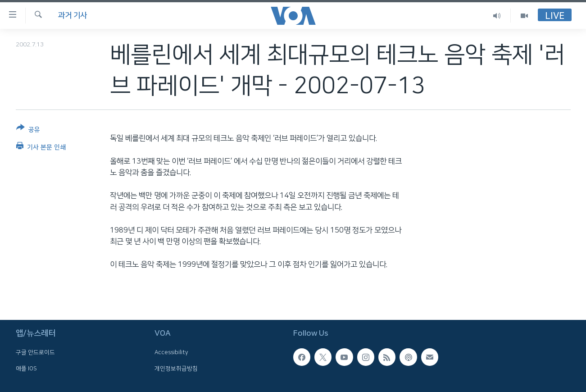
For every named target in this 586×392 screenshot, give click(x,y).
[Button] (28, 130)
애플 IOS (26, 369)
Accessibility (171, 353)
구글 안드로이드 (35, 353)
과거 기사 (73, 15)
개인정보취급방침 (176, 369)
